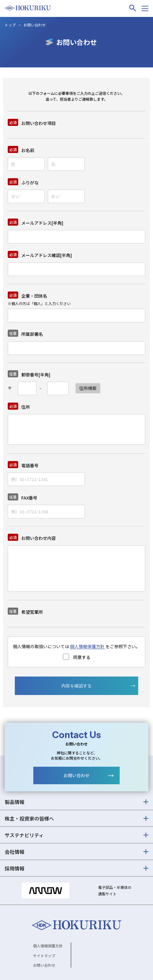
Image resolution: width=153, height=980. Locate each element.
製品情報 (14, 802)
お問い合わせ (76, 775)
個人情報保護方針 (88, 646)
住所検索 (88, 388)
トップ (10, 25)
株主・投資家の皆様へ (29, 818)
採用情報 (14, 868)
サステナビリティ (24, 835)
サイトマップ (44, 956)
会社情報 (14, 852)
